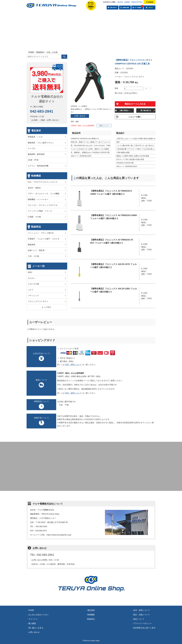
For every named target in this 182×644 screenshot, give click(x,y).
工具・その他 (33, 256)
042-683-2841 (42, 111)
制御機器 (36, 176)
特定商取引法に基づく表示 (144, 628)
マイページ (33, 619)
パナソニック (33, 296)
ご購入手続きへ (124, 110)
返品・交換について (141, 615)
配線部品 (36, 227)
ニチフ (31, 290)
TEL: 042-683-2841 (42, 555)
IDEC (30, 272)
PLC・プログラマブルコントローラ (43, 182)
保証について (139, 619)
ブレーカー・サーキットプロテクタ (43, 205)
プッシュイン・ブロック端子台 (41, 233)
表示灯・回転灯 (34, 188)
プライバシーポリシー (142, 623)
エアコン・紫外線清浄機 (38, 166)
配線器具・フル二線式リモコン (41, 143)
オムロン (32, 278)
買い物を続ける (146, 110)
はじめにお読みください (39, 615)
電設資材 (36, 131)
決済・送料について (73, 365)
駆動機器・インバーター (38, 199)
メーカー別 (38, 266)
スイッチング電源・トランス (40, 211)
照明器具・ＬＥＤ (35, 137)
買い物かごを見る (36, 628)
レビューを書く (135, 117)
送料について (104, 126)
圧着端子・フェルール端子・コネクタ (44, 239)
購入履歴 (32, 623)
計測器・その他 (34, 217)
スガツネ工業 (33, 284)
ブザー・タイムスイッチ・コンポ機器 (44, 194)
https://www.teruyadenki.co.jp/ (59, 535)
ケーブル (32, 148)
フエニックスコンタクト (38, 301)
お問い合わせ (80, 116)
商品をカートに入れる (135, 104)
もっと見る (46, 307)
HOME (31, 610)
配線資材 (32, 245)
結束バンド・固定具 (36, 250)
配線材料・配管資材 (36, 154)
